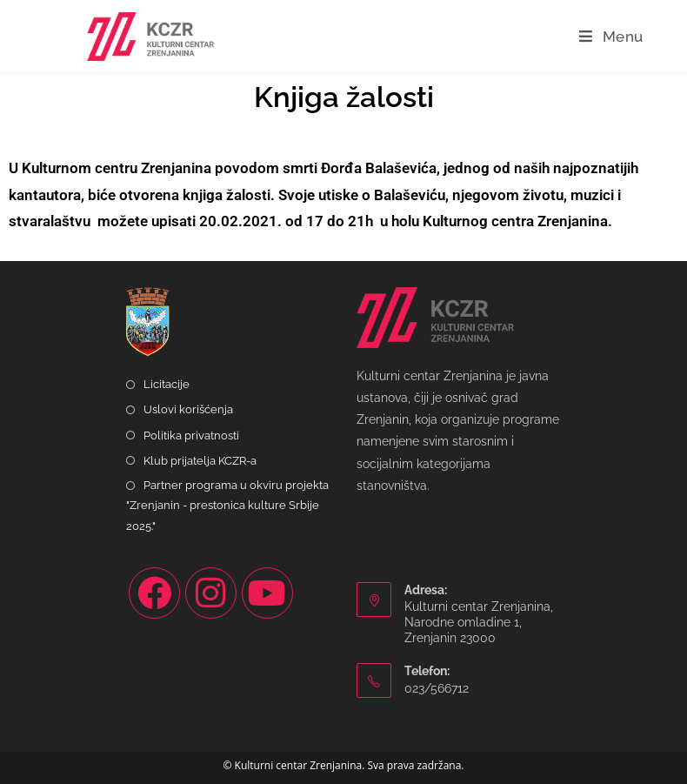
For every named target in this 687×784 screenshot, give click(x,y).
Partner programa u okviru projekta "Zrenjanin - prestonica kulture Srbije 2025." (227, 506)
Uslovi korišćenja (188, 409)
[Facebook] (154, 593)
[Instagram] (211, 593)
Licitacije (167, 384)
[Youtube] (267, 593)
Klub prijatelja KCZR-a (200, 461)
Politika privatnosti (191, 436)
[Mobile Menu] (611, 37)
